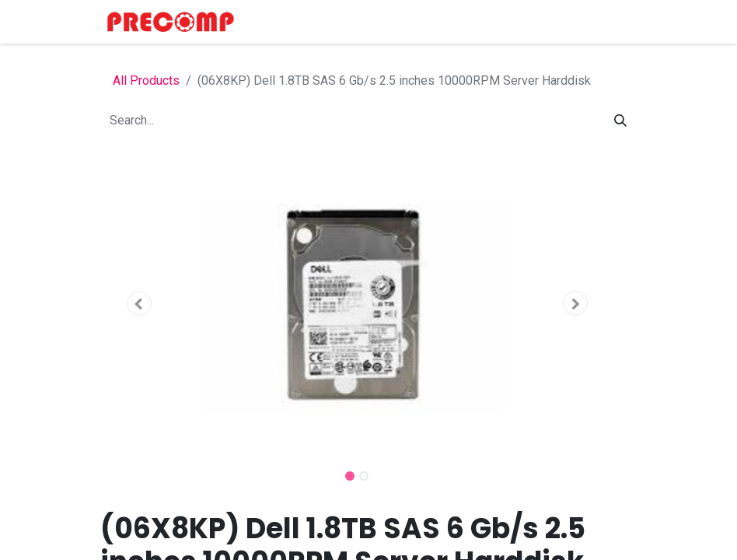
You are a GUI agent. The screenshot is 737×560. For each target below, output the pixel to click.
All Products (146, 80)
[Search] (620, 121)
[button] (139, 303)
